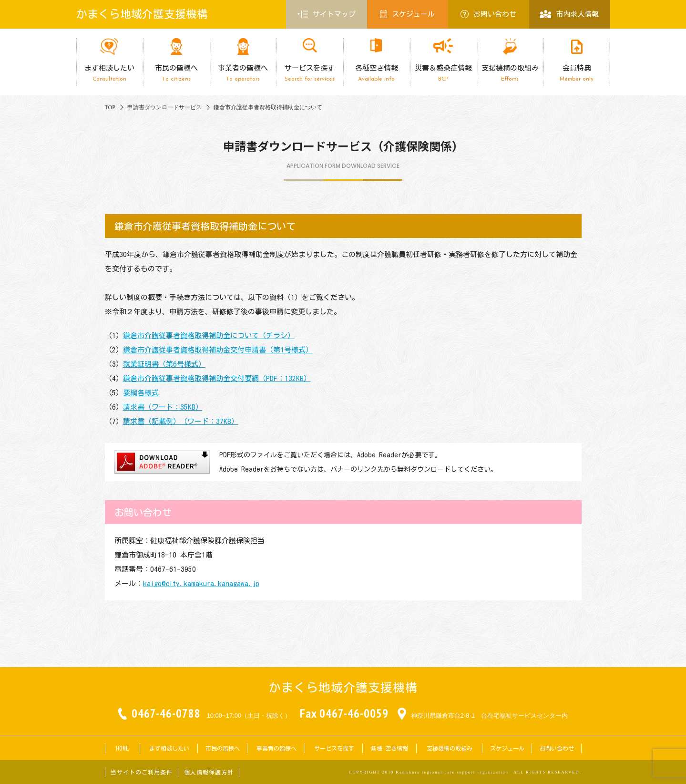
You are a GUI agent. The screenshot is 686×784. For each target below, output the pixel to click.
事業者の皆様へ (243, 73)
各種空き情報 (377, 73)
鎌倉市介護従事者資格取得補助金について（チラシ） (209, 335)
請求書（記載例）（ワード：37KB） (181, 421)
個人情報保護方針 (209, 772)
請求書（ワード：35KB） (163, 407)
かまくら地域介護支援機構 (142, 14)
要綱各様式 (141, 393)
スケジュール (408, 14)
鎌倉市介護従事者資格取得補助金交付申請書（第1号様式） (218, 350)
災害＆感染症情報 (443, 73)
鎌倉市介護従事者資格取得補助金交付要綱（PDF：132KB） (217, 378)
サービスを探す (310, 73)
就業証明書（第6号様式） (164, 364)
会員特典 (577, 73)
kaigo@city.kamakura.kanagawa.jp (201, 583)
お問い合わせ (488, 14)
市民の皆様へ (176, 73)
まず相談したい (110, 73)
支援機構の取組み (510, 73)
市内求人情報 (569, 14)
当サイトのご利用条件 (142, 772)
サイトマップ (327, 14)
